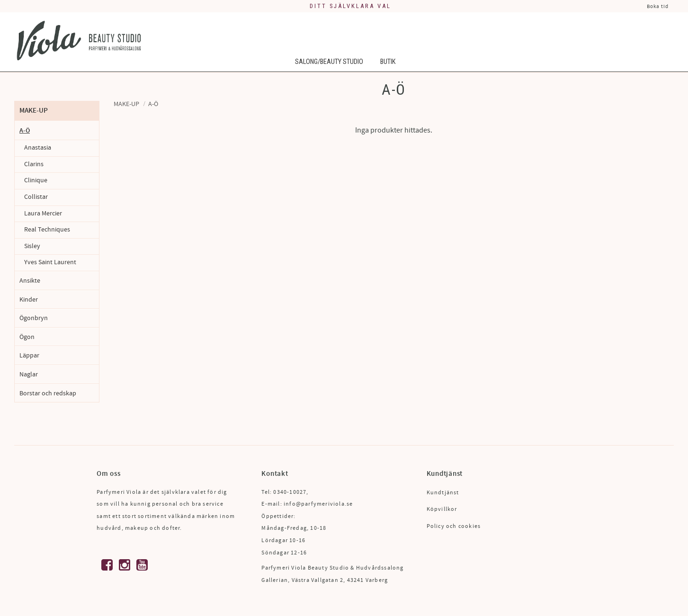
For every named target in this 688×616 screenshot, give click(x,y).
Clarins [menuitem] (34, 164)
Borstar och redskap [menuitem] (48, 393)
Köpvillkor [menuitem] (442, 509)
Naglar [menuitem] (29, 374)
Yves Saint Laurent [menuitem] (50, 262)
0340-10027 (290, 492)
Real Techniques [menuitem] (47, 230)
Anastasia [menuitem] (38, 148)
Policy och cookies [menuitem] (454, 526)
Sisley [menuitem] (32, 246)
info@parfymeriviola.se (318, 504)
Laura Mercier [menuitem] (43, 214)
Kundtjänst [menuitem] (443, 493)
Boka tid (658, 6)
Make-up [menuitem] (34, 111)
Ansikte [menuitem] (30, 281)
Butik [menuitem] (388, 63)
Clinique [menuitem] (36, 180)
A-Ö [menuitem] (25, 130)
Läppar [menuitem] (29, 355)
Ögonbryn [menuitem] (34, 318)
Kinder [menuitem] (29, 299)
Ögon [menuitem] (27, 337)
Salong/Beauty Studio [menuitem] (329, 63)
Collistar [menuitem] (36, 197)
